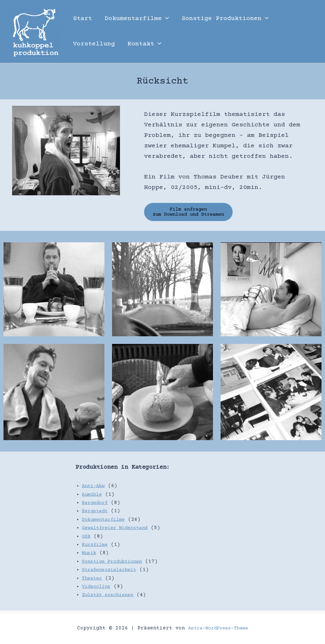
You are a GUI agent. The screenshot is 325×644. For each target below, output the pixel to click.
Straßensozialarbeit (112, 571)
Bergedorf (96, 504)
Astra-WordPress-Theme (218, 628)
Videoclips (98, 588)
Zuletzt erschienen (110, 596)
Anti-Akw (95, 487)
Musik (90, 554)
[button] (165, 19)
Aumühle (93, 496)
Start (83, 19)
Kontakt (144, 44)
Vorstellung (94, 44)
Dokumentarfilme (137, 19)
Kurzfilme (96, 546)
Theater (93, 580)
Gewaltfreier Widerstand (118, 529)
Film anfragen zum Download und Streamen (193, 213)
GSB (87, 538)
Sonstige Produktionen (225, 19)
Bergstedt (96, 513)
